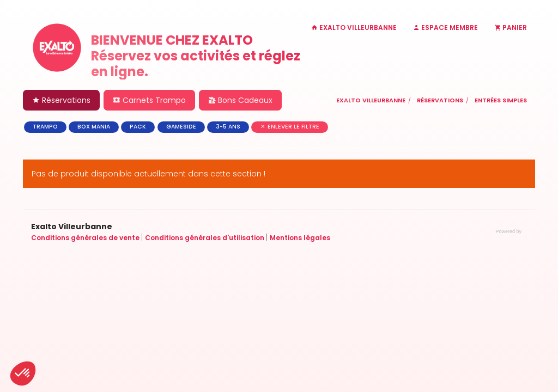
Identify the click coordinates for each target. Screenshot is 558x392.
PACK (138, 127)
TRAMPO (45, 127)
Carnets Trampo (149, 100)
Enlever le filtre (290, 127)
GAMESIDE (181, 127)
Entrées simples (501, 100)
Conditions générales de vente (86, 238)
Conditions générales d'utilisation (205, 238)
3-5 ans (228, 127)
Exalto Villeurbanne (371, 100)
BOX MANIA (94, 127)
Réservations (61, 100)
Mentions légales (300, 238)
